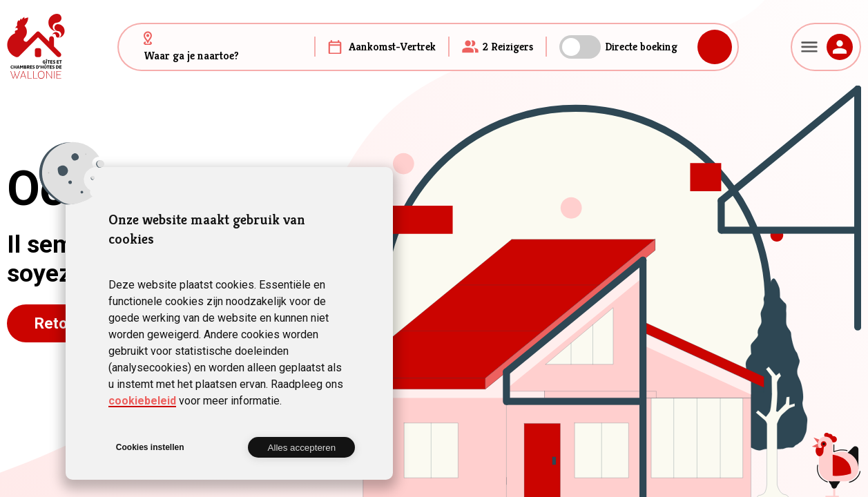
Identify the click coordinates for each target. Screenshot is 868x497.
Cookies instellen (150, 447)
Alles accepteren (302, 448)
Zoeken (715, 47)
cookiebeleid (142, 401)
